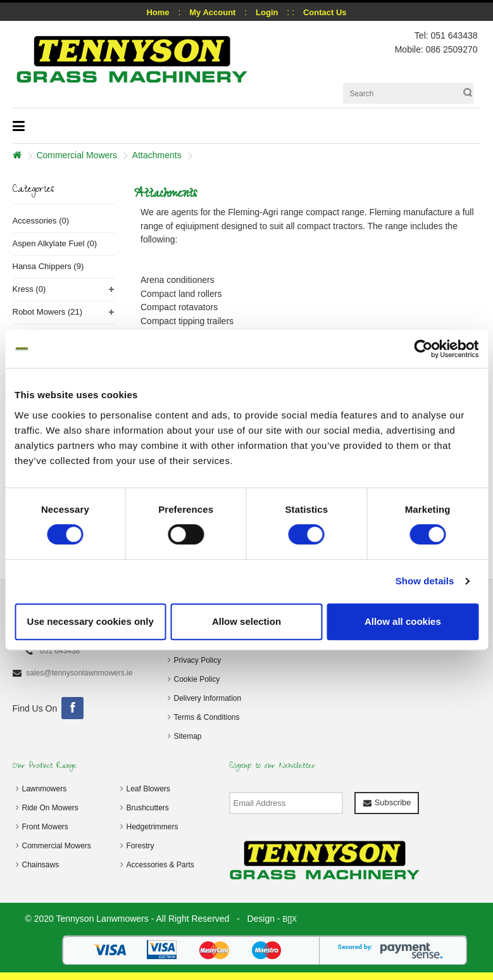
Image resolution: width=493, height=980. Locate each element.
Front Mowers (45, 827)
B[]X (290, 919)
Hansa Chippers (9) (48, 266)
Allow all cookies (403, 621)
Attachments (157, 155)
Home (158, 12)
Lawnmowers (45, 789)
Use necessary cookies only (90, 621)
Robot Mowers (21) (48, 312)
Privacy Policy (198, 660)
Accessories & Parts (160, 865)
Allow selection (247, 621)
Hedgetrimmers (153, 827)
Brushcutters (148, 808)
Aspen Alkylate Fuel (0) (55, 243)
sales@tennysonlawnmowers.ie (79, 673)
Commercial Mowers (77, 155)
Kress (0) (29, 289)
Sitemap (188, 736)
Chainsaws (41, 865)
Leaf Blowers (148, 789)
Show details (425, 581)
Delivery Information (208, 698)
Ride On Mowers (50, 808)
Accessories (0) (41, 221)
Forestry (140, 846)
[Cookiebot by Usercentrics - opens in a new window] (423, 349)
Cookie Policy (197, 679)
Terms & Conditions (207, 717)
